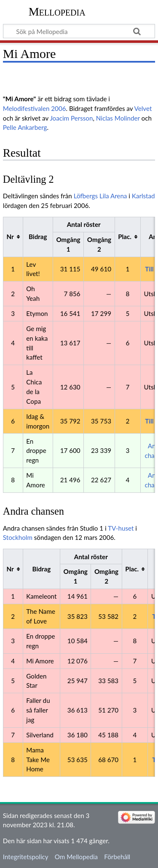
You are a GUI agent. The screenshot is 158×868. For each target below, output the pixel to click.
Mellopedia (57, 12)
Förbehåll (117, 857)
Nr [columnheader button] (10, 237)
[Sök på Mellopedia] (79, 31)
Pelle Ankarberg (25, 127)
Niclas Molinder (118, 118)
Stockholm (18, 537)
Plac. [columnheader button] (125, 237)
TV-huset (121, 528)
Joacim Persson (71, 118)
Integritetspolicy (26, 857)
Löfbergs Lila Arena (100, 196)
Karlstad (143, 196)
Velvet (143, 108)
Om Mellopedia (76, 857)
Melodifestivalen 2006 (35, 108)
